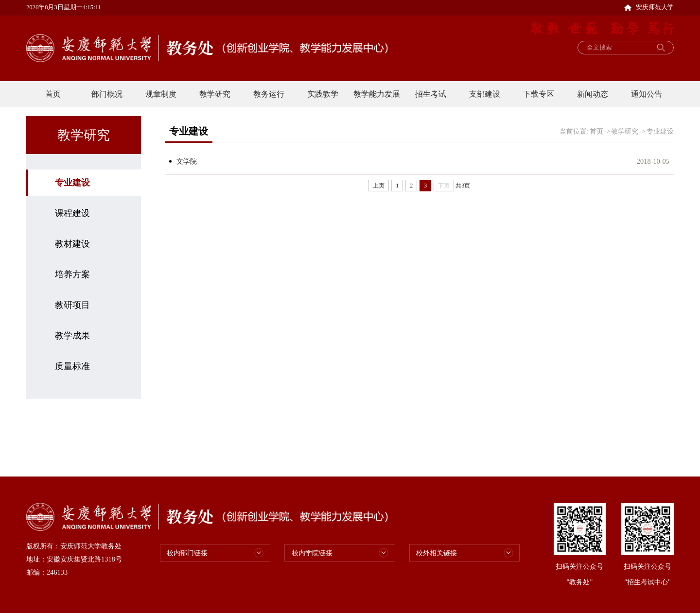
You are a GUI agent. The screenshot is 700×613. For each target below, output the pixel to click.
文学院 (187, 161)
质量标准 (72, 366)
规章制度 (161, 94)
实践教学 (323, 94)
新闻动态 (593, 94)
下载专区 (539, 94)
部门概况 (107, 94)
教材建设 (72, 244)
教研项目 (72, 305)
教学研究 (215, 94)
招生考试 (431, 94)
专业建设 (72, 183)
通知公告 (647, 94)
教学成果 (72, 336)
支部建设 (485, 94)
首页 (53, 94)
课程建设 (72, 213)
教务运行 (269, 94)
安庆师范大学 (649, 7)
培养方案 (72, 274)
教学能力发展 (377, 94)
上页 (379, 186)
